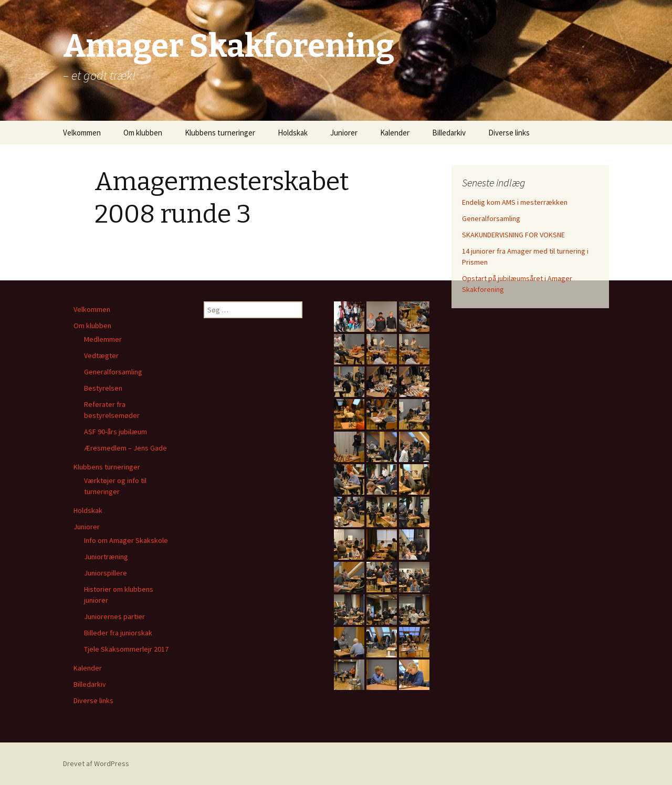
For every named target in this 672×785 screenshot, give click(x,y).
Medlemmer (103, 339)
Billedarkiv (449, 133)
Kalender (395, 133)
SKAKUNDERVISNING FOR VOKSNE (513, 235)
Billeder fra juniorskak (118, 633)
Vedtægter (101, 355)
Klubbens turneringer (220, 133)
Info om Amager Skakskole (126, 540)
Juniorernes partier (114, 616)
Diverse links (509, 133)
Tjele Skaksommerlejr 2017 (126, 649)
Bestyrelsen (103, 388)
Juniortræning (106, 557)
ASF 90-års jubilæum (115, 432)
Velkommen (82, 133)
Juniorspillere (106, 573)
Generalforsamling (491, 218)
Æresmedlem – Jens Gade (125, 448)
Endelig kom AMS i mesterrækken (515, 202)
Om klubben (143, 133)
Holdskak (293, 133)
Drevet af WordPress (96, 763)
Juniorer (344, 133)
